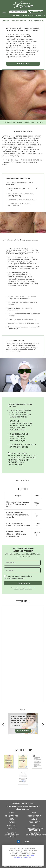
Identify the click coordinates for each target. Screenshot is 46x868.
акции (34, 819)
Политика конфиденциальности (35, 834)
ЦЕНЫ (20, 122)
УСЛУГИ (40, 122)
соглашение (32, 588)
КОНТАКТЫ (11, 828)
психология (34, 822)
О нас (11, 813)
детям (34, 813)
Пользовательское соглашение (35, 829)
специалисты (11, 816)
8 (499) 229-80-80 (23, 809)
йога (12, 819)
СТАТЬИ (11, 822)
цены (34, 825)
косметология (34, 816)
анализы (11, 825)
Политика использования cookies (12, 835)
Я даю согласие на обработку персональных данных (18, 577)
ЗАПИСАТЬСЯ (29, 122)
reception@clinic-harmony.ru (23, 803)
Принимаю (22, 861)
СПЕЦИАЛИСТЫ (9, 122)
